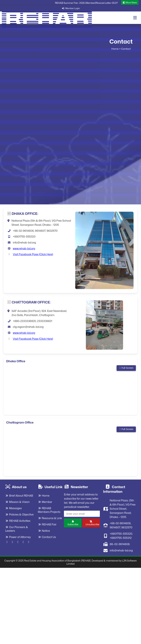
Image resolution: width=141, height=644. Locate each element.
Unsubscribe (92, 523)
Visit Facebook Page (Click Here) (33, 254)
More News (130, 2)
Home (115, 49)
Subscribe (73, 523)
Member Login (70, 8)
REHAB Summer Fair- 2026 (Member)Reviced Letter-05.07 (86, 3)
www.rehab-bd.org (24, 248)
